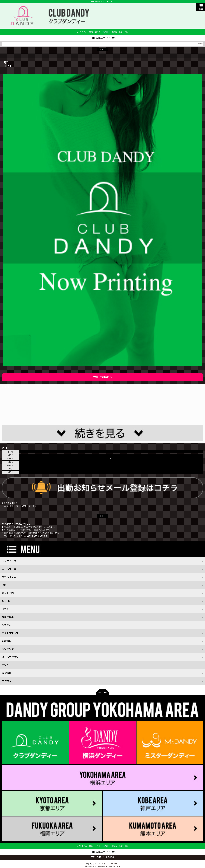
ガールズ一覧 (9, 569)
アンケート (8, 665)
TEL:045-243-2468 (102, 857)
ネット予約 (8, 593)
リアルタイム (82, 32)
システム (6, 625)
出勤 (91, 32)
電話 (127, 32)
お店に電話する (103, 377)
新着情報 (6, 641)
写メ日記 (106, 32)
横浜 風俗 (94, 1)
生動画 (114, 32)
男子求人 (6, 681)
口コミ (5, 609)
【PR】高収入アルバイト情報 (102, 38)
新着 (121, 32)
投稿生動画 (8, 617)
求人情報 (6, 673)
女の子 (98, 32)
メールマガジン (10, 657)
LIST (102, 50)
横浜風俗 (90, 864)
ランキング (8, 649)
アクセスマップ (10, 633)
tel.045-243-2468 (36, 536)
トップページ (9, 561)
